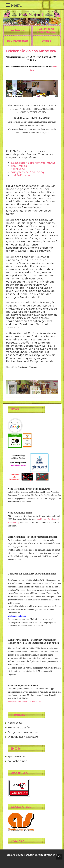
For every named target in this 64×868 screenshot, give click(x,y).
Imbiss (46, 41)
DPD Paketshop (17, 41)
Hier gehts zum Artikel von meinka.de (24, 702)
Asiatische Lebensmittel (46, 31)
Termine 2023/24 (19, 728)
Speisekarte (16, 757)
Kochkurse (18, 31)
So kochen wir (17, 761)
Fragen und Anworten (23, 732)
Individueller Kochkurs (23, 737)
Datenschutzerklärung (42, 855)
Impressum (15, 855)
